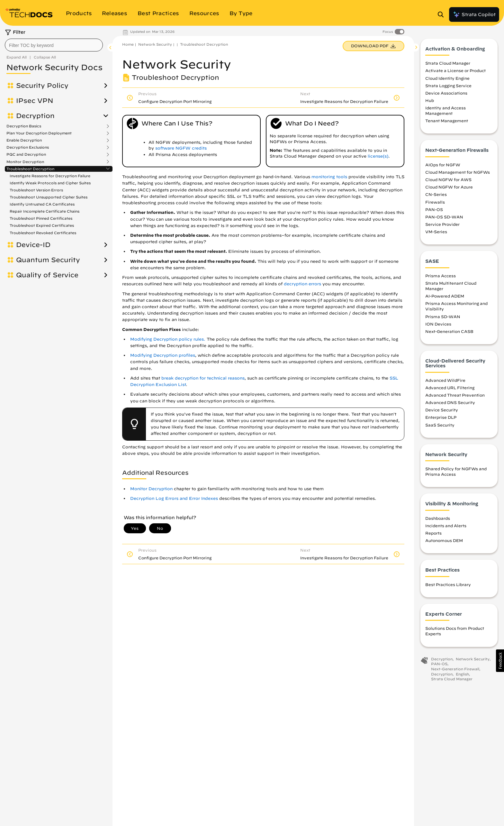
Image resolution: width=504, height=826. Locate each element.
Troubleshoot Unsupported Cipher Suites (49, 197)
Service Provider (442, 224)
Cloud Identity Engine (447, 78)
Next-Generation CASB (449, 331)
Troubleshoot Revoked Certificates (43, 233)
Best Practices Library (448, 584)
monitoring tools (329, 177)
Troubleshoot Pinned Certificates (41, 218)
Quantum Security (48, 260)
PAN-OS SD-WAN (444, 217)
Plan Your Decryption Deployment (39, 133)
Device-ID (33, 245)
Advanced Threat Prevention (455, 395)
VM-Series (436, 232)
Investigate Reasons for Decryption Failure (50, 176)
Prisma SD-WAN (443, 317)
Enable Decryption (24, 140)
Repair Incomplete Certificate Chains (45, 211)
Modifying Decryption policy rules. (168, 339)
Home (128, 44)
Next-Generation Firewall (455, 669)
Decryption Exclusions (28, 147)
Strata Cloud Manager (448, 63)
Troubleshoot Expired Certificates (42, 225)
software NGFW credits (181, 148)
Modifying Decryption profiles (163, 355)
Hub (430, 100)
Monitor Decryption (25, 162)
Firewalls (435, 202)
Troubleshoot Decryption (30, 169)
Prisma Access (441, 276)
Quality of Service (47, 275)
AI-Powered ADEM (445, 296)
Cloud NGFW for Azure (449, 187)
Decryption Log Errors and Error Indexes (174, 498)
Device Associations (446, 93)
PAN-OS (434, 209)
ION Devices (438, 324)
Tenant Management (447, 121)
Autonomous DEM (444, 540)
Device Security (442, 410)
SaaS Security (440, 425)
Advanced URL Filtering (450, 388)
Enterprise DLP (441, 418)
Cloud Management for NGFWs (458, 172)
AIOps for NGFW (443, 165)
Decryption (35, 116)
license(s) (378, 156)
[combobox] (54, 45)
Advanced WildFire (445, 380)
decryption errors (302, 284)
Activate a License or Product (455, 71)
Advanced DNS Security (450, 402)
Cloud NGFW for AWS (448, 179)
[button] (500, 661)
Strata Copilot (474, 14)
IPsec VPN (35, 101)
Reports (433, 533)
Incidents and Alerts (446, 526)
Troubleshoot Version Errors (36, 190)
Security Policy (42, 86)
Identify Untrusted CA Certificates (42, 204)
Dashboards (438, 518)
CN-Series (436, 195)
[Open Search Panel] (443, 14)
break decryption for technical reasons (203, 378)
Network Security (155, 44)
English (462, 674)
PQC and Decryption (26, 154)
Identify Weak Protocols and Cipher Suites (50, 183)
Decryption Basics (24, 126)
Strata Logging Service (448, 86)
